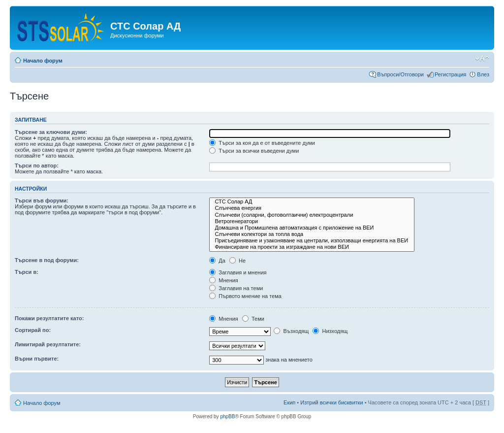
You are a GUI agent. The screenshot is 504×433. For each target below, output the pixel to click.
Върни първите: (37, 359)
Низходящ (330, 331)
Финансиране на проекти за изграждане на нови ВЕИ (312, 247)
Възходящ (291, 331)
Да (217, 261)
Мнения (224, 280)
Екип (289, 402)
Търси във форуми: (42, 200)
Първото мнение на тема (245, 296)
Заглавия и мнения (238, 272)
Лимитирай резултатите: (48, 344)
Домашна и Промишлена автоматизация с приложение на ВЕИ (312, 228)
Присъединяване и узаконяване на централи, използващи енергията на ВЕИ (312, 241)
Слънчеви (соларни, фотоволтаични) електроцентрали (312, 215)
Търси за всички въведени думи (254, 151)
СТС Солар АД (312, 202)
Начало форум (43, 61)
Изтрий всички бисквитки (331, 402)
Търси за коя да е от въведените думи (262, 143)
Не (237, 261)
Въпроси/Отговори (400, 74)
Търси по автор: (37, 166)
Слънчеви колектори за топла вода (312, 234)
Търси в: (27, 272)
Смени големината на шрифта (482, 59)
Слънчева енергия (312, 208)
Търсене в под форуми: (47, 260)
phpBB (227, 416)
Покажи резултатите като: (49, 318)
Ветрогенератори (312, 221)
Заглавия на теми (236, 288)
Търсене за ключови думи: (51, 132)
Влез (483, 74)
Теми (253, 319)
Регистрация (450, 74)
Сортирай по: (33, 330)
